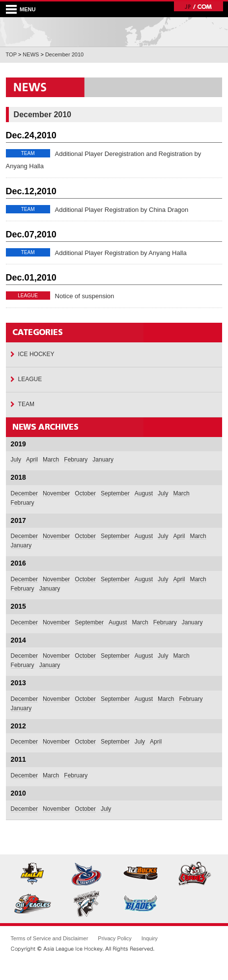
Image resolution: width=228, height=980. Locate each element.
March (51, 460)
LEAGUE (30, 379)
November (56, 493)
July (16, 460)
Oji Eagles (33, 903)
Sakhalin (87, 903)
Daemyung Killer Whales (87, 874)
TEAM (26, 404)
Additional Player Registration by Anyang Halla (121, 253)
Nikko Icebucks (141, 874)
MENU (28, 9)
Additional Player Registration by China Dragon (122, 210)
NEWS (31, 54)
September (115, 493)
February (76, 460)
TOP (11, 54)
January (103, 460)
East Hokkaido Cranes (195, 874)
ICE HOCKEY (36, 354)
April (32, 460)
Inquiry (150, 938)
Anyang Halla (33, 874)
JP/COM (199, 6)
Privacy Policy (114, 938)
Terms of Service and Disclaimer (50, 938)
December (24, 493)
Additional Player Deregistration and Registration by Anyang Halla (104, 160)
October (85, 493)
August (144, 493)
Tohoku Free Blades (141, 903)
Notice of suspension (85, 296)
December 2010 (64, 54)
